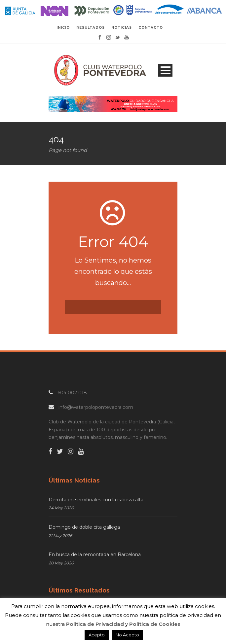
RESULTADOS (91, 28)
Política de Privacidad (95, 624)
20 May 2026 (61, 563)
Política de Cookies (155, 624)
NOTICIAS (122, 28)
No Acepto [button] (127, 635)
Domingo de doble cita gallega (84, 527)
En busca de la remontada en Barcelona (95, 555)
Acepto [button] (97, 635)
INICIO (63, 28)
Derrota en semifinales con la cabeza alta (96, 500)
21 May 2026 (60, 536)
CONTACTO (151, 28)
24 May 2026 (61, 508)
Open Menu (165, 70)
